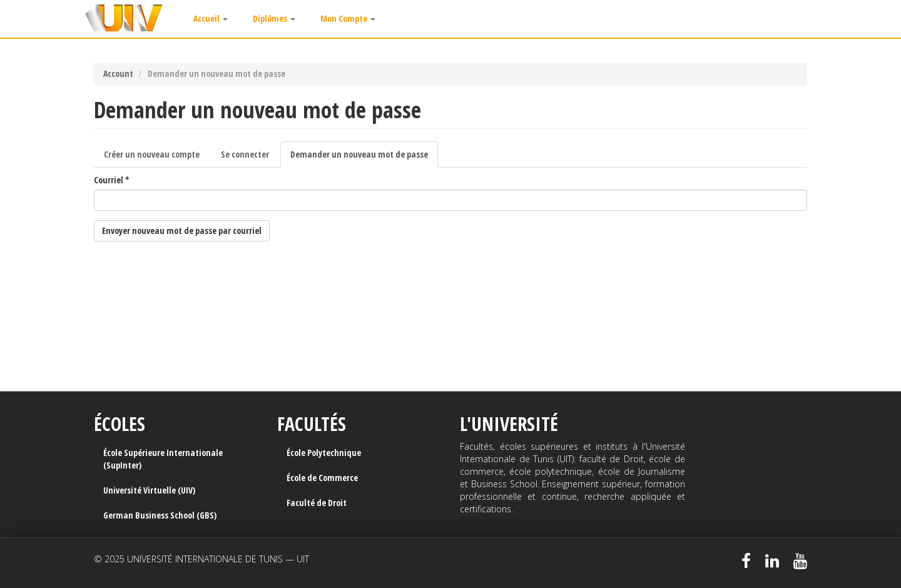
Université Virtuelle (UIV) (149, 490)
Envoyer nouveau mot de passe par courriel (182, 231)
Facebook (746, 561)
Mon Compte (348, 18)
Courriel (112, 180)
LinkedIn (772, 561)
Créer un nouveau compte (152, 154)
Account (118, 73)
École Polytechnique (324, 453)
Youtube (800, 561)
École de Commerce (322, 478)
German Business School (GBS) (160, 515)
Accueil (211, 18)
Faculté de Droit (317, 503)
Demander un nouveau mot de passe (364, 158)
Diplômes (274, 18)
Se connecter (245, 154)
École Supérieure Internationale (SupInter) (163, 459)
